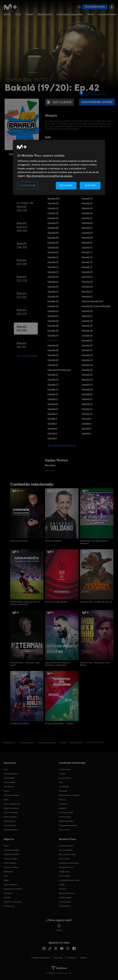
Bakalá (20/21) (22, 312)
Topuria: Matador (11, 884)
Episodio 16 (87, 399)
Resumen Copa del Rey (56, 602)
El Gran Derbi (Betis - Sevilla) (59, 723)
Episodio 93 (87, 213)
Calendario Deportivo (13, 902)
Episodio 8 (87, 419)
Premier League (10, 859)
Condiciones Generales (69, 863)
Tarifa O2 (63, 889)
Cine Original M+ (11, 774)
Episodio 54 (53, 311)
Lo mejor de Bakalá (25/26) (25, 207)
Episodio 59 (87, 296)
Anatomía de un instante (69, 795)
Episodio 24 (87, 379)
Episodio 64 (53, 286)
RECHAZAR (66, 185)
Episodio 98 (53, 203)
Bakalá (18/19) (22, 345)
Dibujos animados (66, 821)
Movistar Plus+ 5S (66, 867)
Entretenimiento (11, 830)
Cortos (6, 791)
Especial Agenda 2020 (93, 301)
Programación (65, 906)
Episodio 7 (52, 423)
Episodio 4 (87, 428)
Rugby (6, 880)
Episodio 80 (53, 247)
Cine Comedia (10, 782)
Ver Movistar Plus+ (67, 846)
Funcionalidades (66, 850)
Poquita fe (63, 804)
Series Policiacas (11, 812)
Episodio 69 (87, 272)
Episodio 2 (87, 433)
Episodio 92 (53, 218)
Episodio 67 (87, 277)
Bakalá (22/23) (22, 279)
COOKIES (83, 958)
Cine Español (9, 778)
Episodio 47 (87, 326)
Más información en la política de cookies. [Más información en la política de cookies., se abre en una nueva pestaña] (49, 176)
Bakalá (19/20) (22, 329)
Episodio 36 (53, 355)
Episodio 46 (53, 331)
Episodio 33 (87, 360)
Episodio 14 (87, 404)
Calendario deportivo (70, 14)
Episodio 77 (87, 252)
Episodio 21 (53, 389)
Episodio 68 (53, 277)
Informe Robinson (19, 541)
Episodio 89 (87, 223)
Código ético (64, 871)
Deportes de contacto (13, 889)
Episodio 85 (87, 233)
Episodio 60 (53, 296)
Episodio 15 (53, 404)
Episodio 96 (53, 208)
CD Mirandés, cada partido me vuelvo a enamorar (25, 603)
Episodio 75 (87, 257)
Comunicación (65, 902)
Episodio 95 (87, 208)
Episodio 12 (87, 409)
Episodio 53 (87, 311)
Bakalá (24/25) (22, 245)
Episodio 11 (53, 414)
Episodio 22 (87, 384)
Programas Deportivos (68, 825)
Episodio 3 (52, 433)
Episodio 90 (53, 223)
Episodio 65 (87, 282)
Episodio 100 (54, 198)
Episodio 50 (53, 321)
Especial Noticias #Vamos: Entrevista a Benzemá (58, 664)
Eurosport (8, 893)
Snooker (7, 897)
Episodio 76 (53, 257)
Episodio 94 (53, 213)
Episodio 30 (87, 365)
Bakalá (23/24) (22, 262)
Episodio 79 (87, 247)
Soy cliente (59, 102)
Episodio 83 (87, 238)
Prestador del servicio (40, 958)
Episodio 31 (53, 365)
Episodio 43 (87, 335)
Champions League (12, 850)
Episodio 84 (53, 238)
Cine (18, 14)
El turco (62, 799)
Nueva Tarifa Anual (67, 893)
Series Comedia (10, 817)
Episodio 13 (53, 409)
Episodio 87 (87, 228)
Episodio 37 (87, 350)
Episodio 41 (87, 340)
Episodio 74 (53, 262)
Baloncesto (45, 14)
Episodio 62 (53, 291)
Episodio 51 (87, 316)
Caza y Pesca (64, 830)
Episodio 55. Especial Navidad (96, 306)
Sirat (61, 782)
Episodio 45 (87, 331)
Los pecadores (65, 778)
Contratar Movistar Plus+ (69, 880)
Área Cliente (64, 859)
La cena (62, 774)
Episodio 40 (53, 345)
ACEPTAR (90, 185)
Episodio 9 (52, 419)
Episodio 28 (87, 370)
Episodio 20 (87, 389)
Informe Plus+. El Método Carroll (96, 602)
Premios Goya (65, 817)
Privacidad (71, 958)
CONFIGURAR (28, 185)
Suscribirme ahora (95, 7)
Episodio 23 (53, 384)
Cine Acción (9, 786)
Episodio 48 (53, 326)
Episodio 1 (52, 438)
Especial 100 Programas (59, 370)
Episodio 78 (53, 252)
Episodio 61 (87, 291)
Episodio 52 (53, 316)
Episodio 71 (87, 267)
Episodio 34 (53, 360)
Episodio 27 (53, 375)
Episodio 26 (87, 375)
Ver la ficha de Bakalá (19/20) (62, 445)
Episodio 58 (53, 301)
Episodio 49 (87, 321)
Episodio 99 (87, 198)
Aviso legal (58, 958)
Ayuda (59, 928)
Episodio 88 (53, 228)
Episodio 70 (53, 272)
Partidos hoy (9, 906)
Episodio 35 (87, 355)
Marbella (63, 808)
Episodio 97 (87, 203)
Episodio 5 (52, 428)
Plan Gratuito (65, 876)
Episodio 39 (87, 345)
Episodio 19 (53, 394)
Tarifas (62, 884)
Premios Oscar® (66, 812)
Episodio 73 (87, 262)
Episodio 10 (87, 414)
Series (7, 14)
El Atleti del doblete (20, 723)
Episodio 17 (53, 399)
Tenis (91, 14)
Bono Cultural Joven (67, 854)
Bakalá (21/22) (22, 295)
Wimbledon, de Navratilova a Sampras (94, 542)
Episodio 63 (87, 286)
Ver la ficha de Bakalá (27, 356)
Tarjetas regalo (65, 897)
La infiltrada (64, 786)
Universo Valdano (53, 541)
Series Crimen (10, 821)
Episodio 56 (53, 306)
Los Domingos (65, 769)
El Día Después (10, 863)
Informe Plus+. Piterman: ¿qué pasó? (25, 664)
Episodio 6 (87, 423)
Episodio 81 (87, 242)
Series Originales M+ (12, 804)
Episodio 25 (53, 379)
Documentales (107, 14)
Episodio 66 (53, 282)
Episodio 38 (53, 350)
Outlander (63, 791)
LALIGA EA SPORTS (11, 854)
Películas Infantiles (11, 795)
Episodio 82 (53, 242)
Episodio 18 (87, 394)
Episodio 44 (53, 335)
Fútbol (29, 14)
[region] (59, 167)
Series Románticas (11, 808)
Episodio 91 (87, 218)
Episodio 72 (53, 267)
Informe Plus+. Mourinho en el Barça (95, 664)
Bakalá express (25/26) (22, 227)
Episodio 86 (53, 233)
